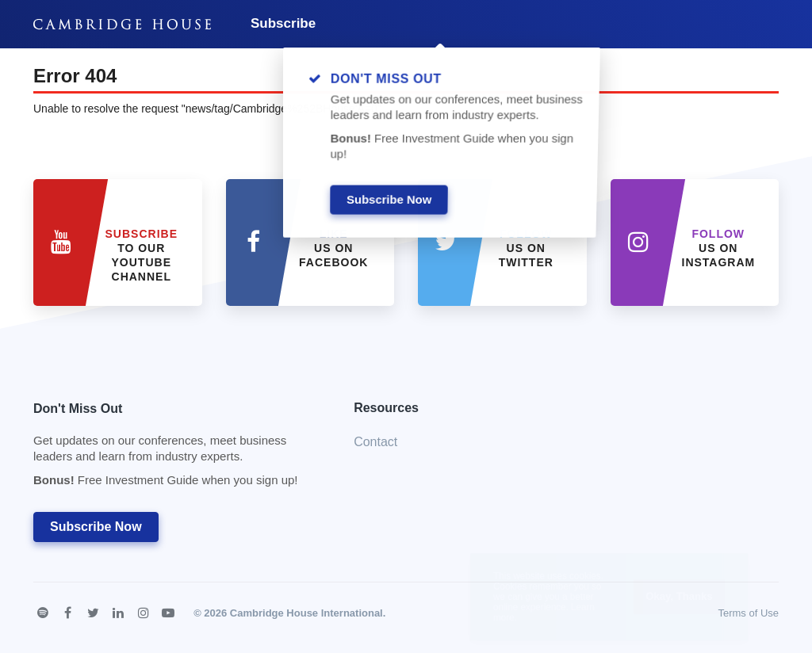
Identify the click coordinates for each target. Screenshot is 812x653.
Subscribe (283, 23)
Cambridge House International (306, 613)
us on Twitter (526, 248)
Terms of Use (748, 613)
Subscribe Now (96, 527)
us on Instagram (719, 248)
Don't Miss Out (174, 449)
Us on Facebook (333, 248)
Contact (375, 442)
